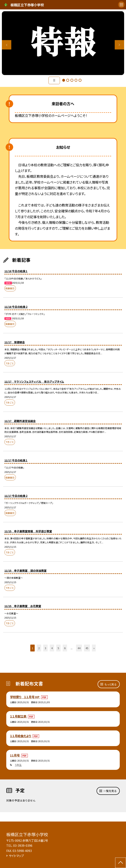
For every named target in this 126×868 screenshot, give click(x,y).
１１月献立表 (18, 716)
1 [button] (64, 80)
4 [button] (76, 80)
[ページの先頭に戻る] (121, 863)
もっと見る (111, 684)
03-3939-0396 (23, 845)
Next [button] (119, 45)
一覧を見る (110, 791)
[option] (63, 43)
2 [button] (68, 80)
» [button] (94, 648)
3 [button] (72, 80)
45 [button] (87, 648)
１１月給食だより (21, 736)
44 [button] (79, 648)
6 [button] (65, 648)
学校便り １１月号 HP (25, 697)
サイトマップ (16, 856)
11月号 (15, 755)
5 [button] (80, 80)
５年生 (18, 765)
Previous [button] (7, 45)
